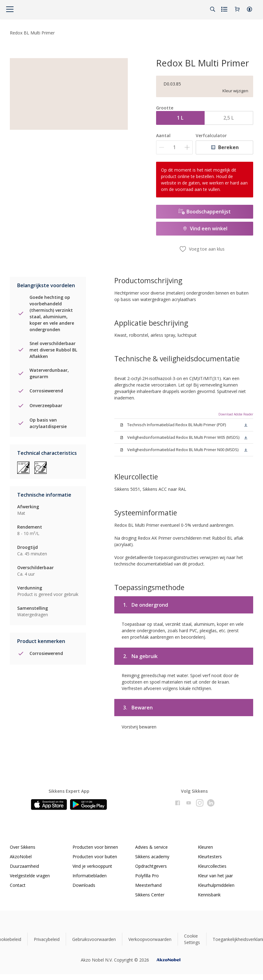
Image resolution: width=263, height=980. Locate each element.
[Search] (213, 9)
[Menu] (10, 9)
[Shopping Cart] (237, 9)
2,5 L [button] (229, 118)
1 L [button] (180, 118)
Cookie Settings (192, 939)
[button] (249, 9)
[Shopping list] (225, 9)
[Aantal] (174, 147)
